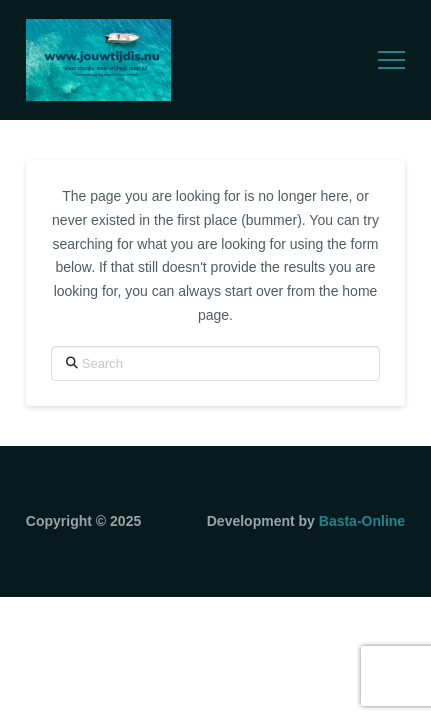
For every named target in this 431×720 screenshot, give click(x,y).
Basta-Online (362, 521)
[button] (391, 60)
